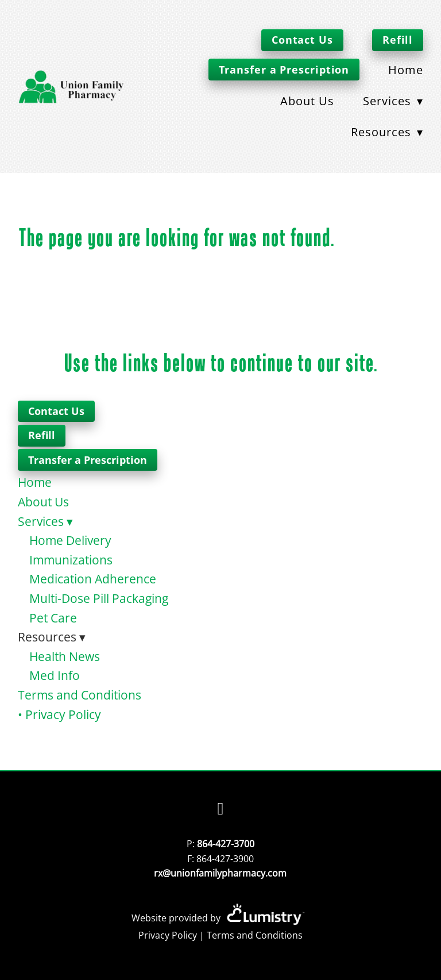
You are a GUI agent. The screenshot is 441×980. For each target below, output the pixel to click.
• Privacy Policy (59, 714)
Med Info (55, 675)
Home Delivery (70, 540)
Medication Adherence (93, 579)
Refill (398, 40)
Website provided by (220, 918)
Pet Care (53, 618)
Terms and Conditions (80, 695)
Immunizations (71, 560)
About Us (307, 101)
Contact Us (302, 40)
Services (393, 101)
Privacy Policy (168, 935)
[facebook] (220, 809)
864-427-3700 (226, 844)
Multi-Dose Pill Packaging (99, 598)
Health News (65, 656)
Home (406, 70)
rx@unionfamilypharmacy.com (220, 873)
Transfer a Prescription (284, 70)
